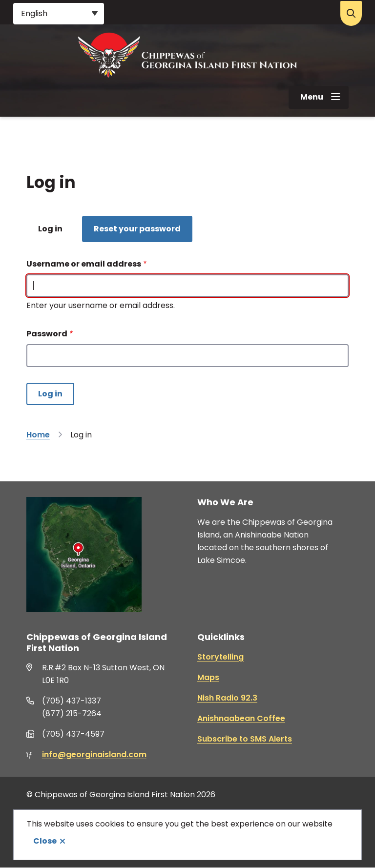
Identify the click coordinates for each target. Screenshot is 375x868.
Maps (208, 677)
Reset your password (137, 229)
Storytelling (220, 657)
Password (47, 334)
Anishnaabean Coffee (241, 718)
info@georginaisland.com (94, 754)
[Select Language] (59, 14)
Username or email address (84, 264)
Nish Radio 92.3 (227, 698)
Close (45, 841)
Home (38, 435)
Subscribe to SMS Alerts (245, 739)
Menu (312, 97)
